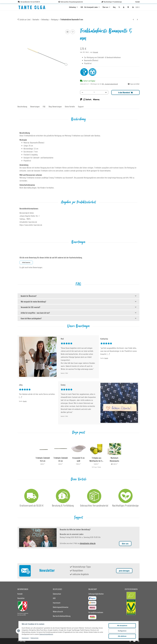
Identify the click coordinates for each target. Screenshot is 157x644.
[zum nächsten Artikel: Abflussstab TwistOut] (137, 19)
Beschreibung (22, 106)
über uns (125, 544)
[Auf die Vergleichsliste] (67, 32)
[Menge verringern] (82, 92)
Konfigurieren (122, 631)
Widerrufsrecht (58, 611)
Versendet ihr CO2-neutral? (30, 307)
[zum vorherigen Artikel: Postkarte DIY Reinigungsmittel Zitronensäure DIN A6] (133, 19)
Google (106, 358)
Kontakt (137, 2)
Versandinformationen (96, 612)
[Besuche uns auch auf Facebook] (130, 641)
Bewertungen (35, 106)
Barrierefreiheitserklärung (62, 616)
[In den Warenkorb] (19, 27)
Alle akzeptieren (122, 626)
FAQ (44, 106)
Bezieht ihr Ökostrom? (29, 296)
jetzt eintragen (124, 571)
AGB (54, 598)
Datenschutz (35, 638)
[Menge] (94, 92)
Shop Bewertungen (55, 106)
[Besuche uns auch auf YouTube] (134, 641)
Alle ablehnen (122, 636)
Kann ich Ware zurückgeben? (31, 318)
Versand (96, 52)
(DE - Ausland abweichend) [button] (110, 84)
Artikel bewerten (26, 262)
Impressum (25, 638)
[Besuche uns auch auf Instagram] (138, 641)
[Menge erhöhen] (106, 92)
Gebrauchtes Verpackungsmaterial (71, 2)
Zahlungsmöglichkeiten (96, 594)
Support (81, 106)
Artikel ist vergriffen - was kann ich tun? (35, 313)
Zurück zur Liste (25, 19)
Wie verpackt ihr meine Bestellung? (33, 302)
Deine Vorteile (70, 106)
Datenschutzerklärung (46, 634)
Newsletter (21, 598)
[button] (124, 7)
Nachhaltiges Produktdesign (112, 2)
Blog (114, 7)
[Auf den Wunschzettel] (73, 32)
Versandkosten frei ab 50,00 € (29, 2)
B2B (82, 7)
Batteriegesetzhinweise (61, 607)
